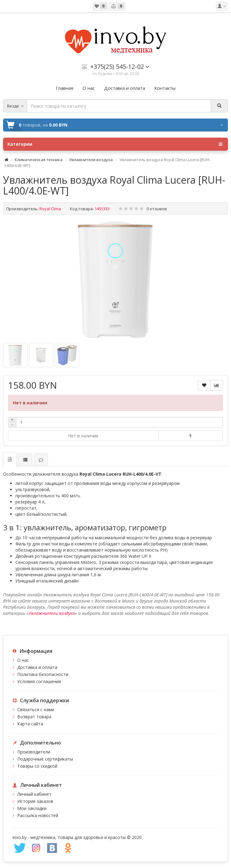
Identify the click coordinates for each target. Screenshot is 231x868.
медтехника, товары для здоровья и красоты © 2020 (86, 837)
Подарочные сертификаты (45, 759)
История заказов (35, 801)
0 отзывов (157, 209)
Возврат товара (34, 717)
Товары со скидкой (37, 766)
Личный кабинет (34, 794)
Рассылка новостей (38, 815)
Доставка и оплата (37, 667)
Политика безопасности (43, 674)
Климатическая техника (39, 160)
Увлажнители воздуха (91, 160)
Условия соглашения (39, 681)
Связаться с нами (36, 709)
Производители (34, 752)
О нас (23, 660)
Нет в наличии (83, 436)
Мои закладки (32, 808)
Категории (115, 144)
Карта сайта (30, 724)
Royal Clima (50, 209)
